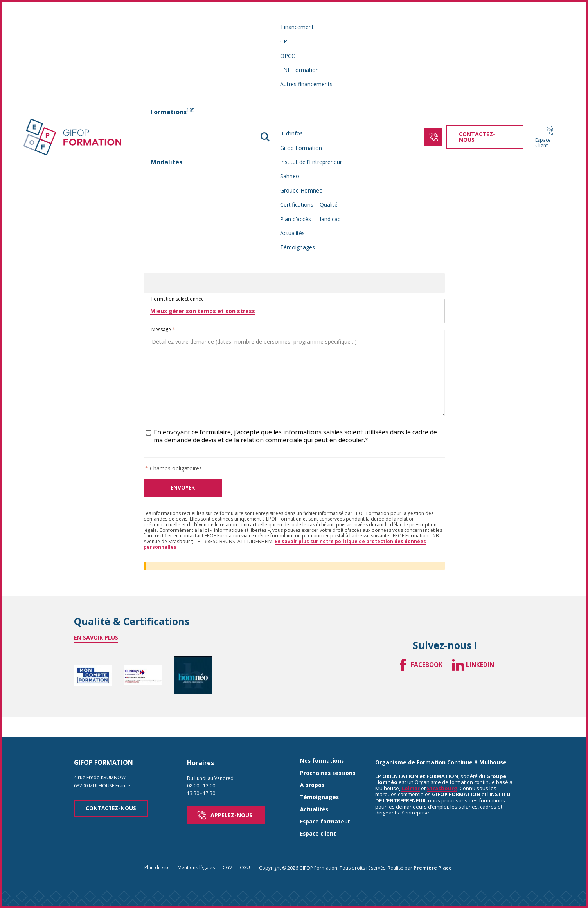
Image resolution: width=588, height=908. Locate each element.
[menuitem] (176, 112)
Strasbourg (442, 776)
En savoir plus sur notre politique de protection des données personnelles (285, 547)
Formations (176, 112)
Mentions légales (196, 855)
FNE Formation (300, 70)
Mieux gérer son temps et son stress (203, 314)
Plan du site (157, 855)
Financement (298, 27)
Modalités (170, 162)
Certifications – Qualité (309, 204)
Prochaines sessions (329, 761)
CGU (245, 855)
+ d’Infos (292, 133)
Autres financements (307, 84)
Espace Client (540, 137)
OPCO (288, 56)
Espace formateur (326, 809)
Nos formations (322, 749)
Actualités (293, 233)
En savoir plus (96, 640)
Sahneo (290, 176)
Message (163, 332)
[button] (266, 137)
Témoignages (298, 247)
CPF (286, 41)
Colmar (411, 776)
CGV (227, 855)
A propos (313, 773)
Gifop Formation (301, 148)
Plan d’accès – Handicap (311, 219)
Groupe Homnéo (302, 190)
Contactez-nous (112, 797)
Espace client (319, 821)
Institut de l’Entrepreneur (311, 162)
